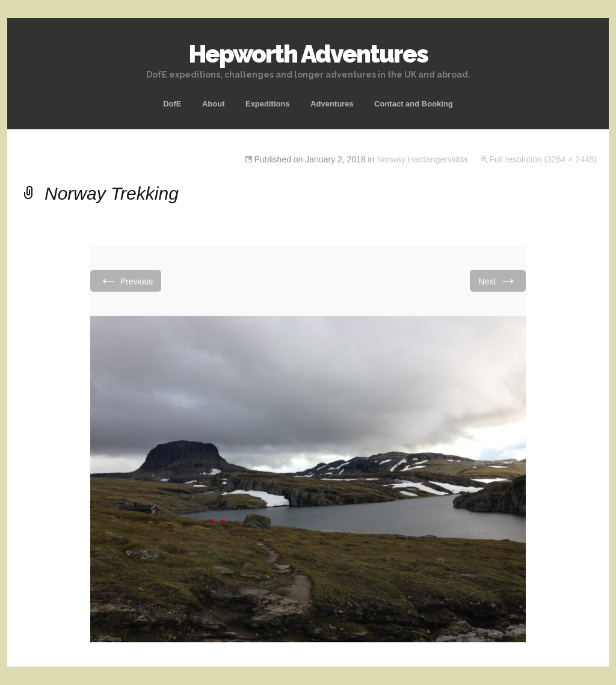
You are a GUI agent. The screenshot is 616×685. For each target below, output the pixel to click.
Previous (126, 281)
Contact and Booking (414, 104)
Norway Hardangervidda (422, 159)
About (214, 104)
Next (498, 281)
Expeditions (268, 104)
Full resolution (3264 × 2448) (543, 159)
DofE (172, 104)
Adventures (332, 104)
